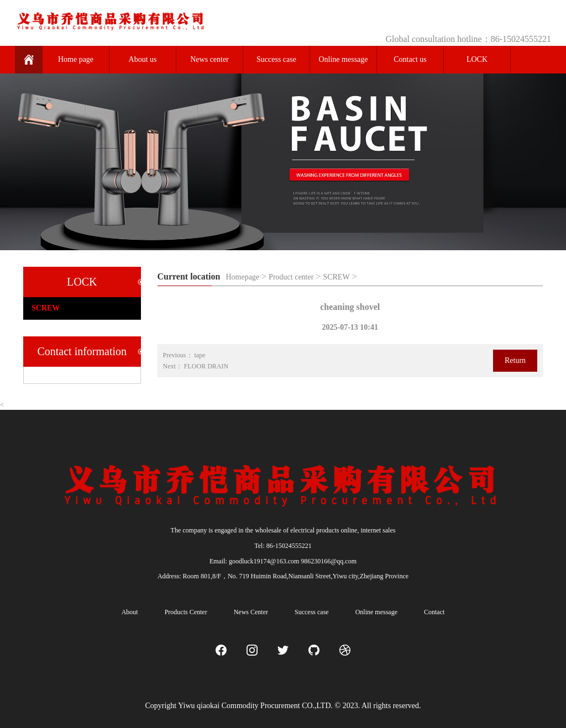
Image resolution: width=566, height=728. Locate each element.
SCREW (336, 277)
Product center (291, 277)
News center (209, 59)
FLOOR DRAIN (206, 366)
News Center (251, 612)
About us (143, 59)
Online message (343, 59)
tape (200, 355)
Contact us (410, 59)
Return (515, 360)
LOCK (477, 59)
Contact (434, 612)
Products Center (186, 612)
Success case (276, 59)
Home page (76, 59)
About (130, 612)
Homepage (242, 277)
